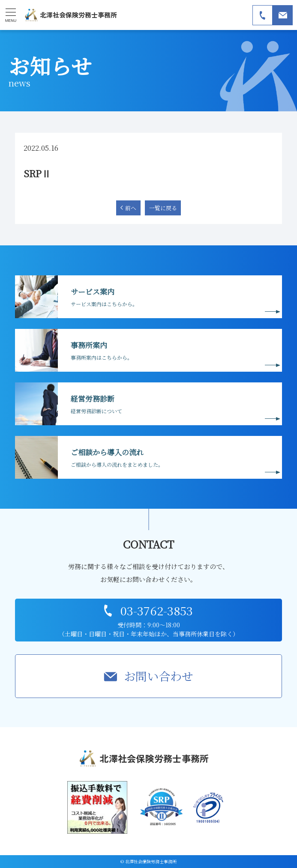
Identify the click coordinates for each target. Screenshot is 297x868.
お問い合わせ (159, 676)
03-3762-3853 (157, 610)
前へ (131, 208)
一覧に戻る (163, 208)
